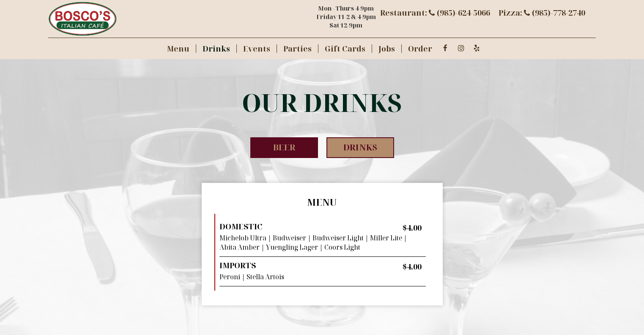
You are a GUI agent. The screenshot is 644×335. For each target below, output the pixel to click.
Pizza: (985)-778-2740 (542, 13)
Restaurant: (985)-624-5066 (435, 13)
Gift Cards (345, 49)
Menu (178, 49)
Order (420, 49)
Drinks (216, 49)
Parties (297, 49)
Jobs (387, 49)
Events (257, 49)
